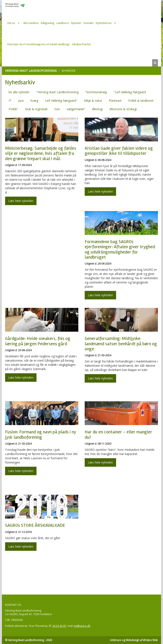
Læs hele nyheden (21, 201)
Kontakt (89, 23)
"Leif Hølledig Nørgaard (130, 92)
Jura (21, 101)
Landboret (63, 23)
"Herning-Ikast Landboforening (57, 92)
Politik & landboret (141, 101)
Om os (11, 23)
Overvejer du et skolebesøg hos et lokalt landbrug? (39, 44)
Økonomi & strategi (123, 109)
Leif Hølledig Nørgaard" (61, 101)
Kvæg (34, 101)
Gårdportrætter (81, 44)
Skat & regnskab (36, 109)
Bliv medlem (31, 23)
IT (10, 101)
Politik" (13, 109)
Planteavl (115, 101)
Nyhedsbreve (104, 23)
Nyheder (76, 23)
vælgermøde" (76, 109)
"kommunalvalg (96, 92)
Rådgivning (48, 23)
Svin (57, 109)
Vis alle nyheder (19, 92)
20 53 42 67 (59, 626)
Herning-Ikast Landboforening (31, 71)
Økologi (97, 109)
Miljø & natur (93, 101)
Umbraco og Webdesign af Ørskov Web (134, 640)
